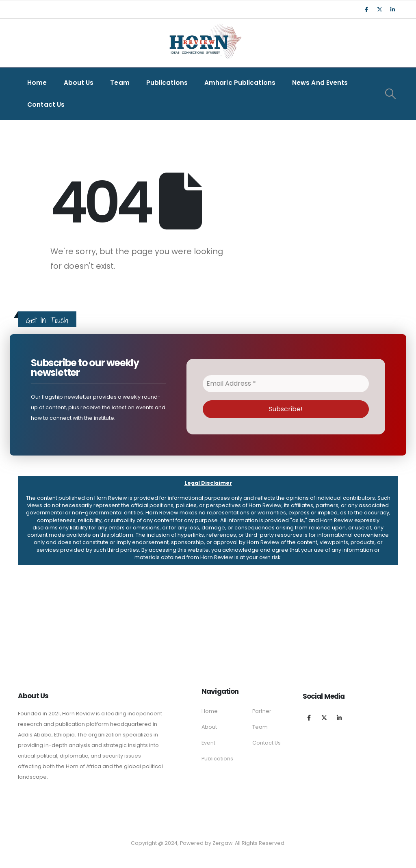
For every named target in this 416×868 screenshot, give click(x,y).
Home (37, 83)
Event (208, 743)
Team (120, 83)
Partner (262, 711)
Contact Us (46, 105)
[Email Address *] (286, 384)
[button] (208, 520)
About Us (79, 83)
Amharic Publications (240, 83)
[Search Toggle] (391, 94)
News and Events (320, 83)
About (209, 727)
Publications (167, 83)
